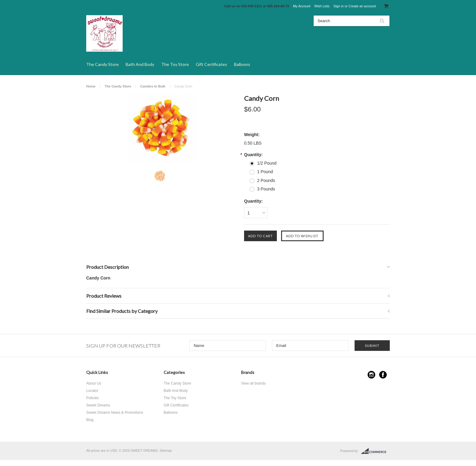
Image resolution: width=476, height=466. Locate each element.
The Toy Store (175, 64)
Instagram (371, 375)
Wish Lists (322, 6)
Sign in (338, 6)
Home (91, 86)
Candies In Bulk (153, 86)
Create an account (362, 6)
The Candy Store (102, 64)
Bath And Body (140, 64)
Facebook (383, 375)
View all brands (253, 383)
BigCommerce (375, 451)
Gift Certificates (211, 64)
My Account (302, 6)
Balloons (242, 64)
